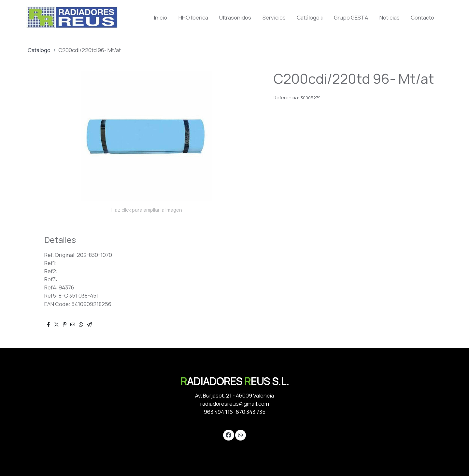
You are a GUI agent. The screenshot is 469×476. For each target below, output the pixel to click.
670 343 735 (251, 412)
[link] (72, 17)
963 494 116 (218, 412)
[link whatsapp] (240, 434)
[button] (310, 18)
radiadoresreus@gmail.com (235, 404)
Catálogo (39, 50)
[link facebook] (229, 434)
